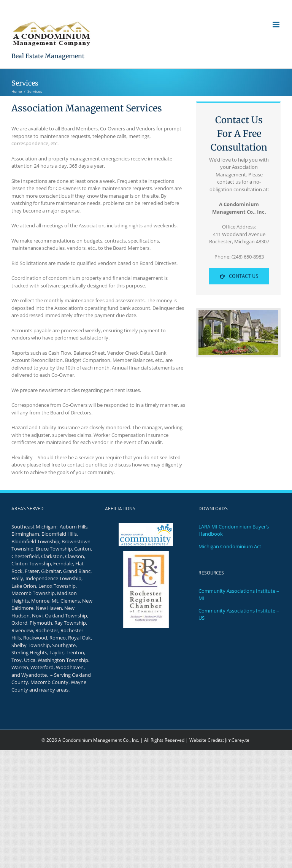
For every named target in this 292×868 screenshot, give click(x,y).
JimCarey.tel (238, 740)
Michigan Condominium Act (230, 546)
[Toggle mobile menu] (277, 25)
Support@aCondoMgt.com (182, 6)
